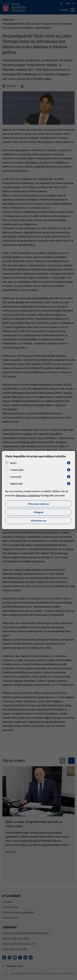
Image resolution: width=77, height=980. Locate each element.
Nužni (13, 463)
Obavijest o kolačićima (28, 495)
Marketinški (16, 484)
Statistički (16, 477)
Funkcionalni (17, 470)
